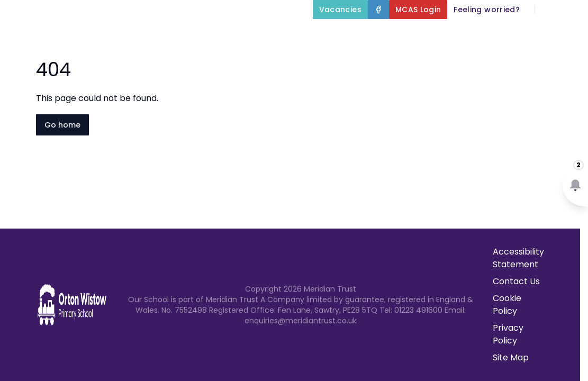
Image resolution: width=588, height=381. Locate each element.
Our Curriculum (540, 34)
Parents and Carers (395, 59)
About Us (350, 34)
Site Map (511, 357)
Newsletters (489, 59)
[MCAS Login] (418, 10)
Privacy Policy (508, 334)
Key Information (439, 34)
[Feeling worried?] (487, 10)
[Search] (549, 10)
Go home (62, 125)
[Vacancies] (340, 10)
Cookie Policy (507, 305)
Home (291, 34)
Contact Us (557, 59)
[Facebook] (378, 10)
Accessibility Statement (518, 258)
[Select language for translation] (571, 10)
